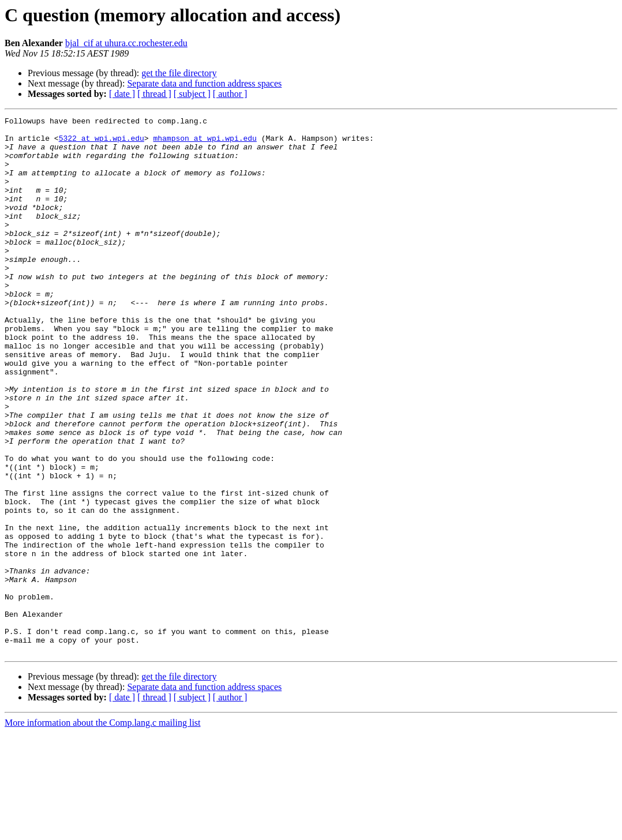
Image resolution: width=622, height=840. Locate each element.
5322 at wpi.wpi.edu (102, 143)
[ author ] (230, 94)
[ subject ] (192, 94)
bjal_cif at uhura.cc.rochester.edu (126, 43)
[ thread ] (154, 94)
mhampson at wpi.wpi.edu (205, 143)
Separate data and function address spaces (204, 83)
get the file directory (179, 73)
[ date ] (122, 94)
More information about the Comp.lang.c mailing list (103, 830)
